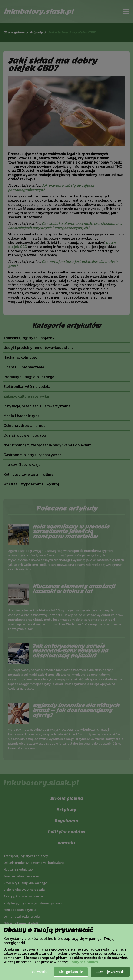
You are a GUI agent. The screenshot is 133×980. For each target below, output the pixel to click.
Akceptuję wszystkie (110, 972)
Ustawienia (39, 972)
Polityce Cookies (84, 962)
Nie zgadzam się (71, 972)
